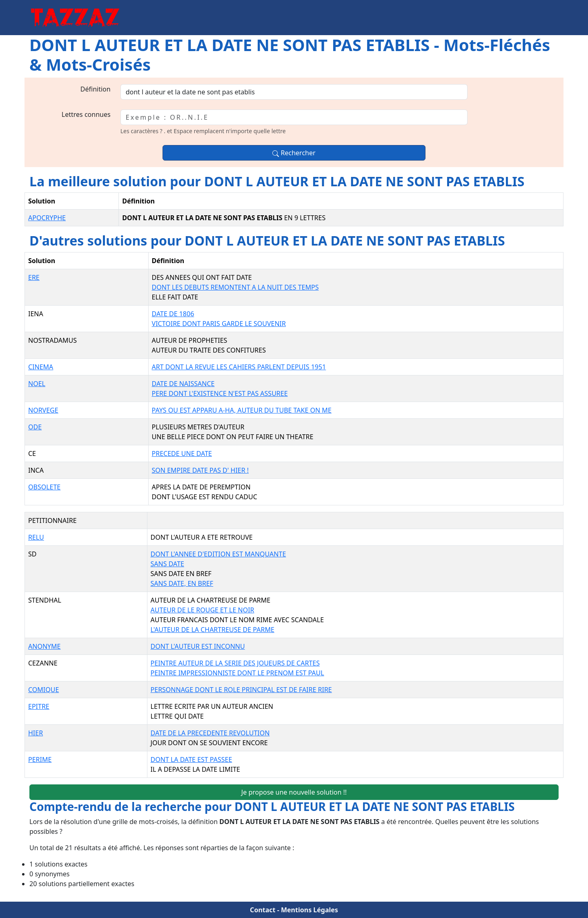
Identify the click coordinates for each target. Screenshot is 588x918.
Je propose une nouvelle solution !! (294, 792)
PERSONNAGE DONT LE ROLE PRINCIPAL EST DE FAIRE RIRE (241, 690)
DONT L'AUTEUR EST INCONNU (198, 646)
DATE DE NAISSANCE (183, 384)
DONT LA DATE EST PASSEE (192, 759)
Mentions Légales (310, 910)
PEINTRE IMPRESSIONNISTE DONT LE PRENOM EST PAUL (237, 673)
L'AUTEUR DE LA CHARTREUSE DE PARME (213, 630)
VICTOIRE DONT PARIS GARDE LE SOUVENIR (219, 324)
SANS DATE (167, 564)
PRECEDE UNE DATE (182, 453)
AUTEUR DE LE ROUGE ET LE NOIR (203, 610)
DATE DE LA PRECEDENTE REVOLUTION (210, 733)
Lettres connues (86, 114)
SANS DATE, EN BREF (182, 583)
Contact (263, 910)
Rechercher (294, 153)
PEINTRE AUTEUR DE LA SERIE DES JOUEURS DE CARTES (235, 663)
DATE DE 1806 (173, 314)
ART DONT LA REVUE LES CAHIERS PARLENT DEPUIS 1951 (239, 367)
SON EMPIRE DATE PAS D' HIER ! (200, 470)
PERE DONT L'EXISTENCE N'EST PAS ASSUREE (220, 393)
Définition (96, 89)
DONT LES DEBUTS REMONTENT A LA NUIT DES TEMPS (235, 287)
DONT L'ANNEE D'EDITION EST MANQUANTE (218, 554)
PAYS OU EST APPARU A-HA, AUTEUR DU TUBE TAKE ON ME (242, 410)
